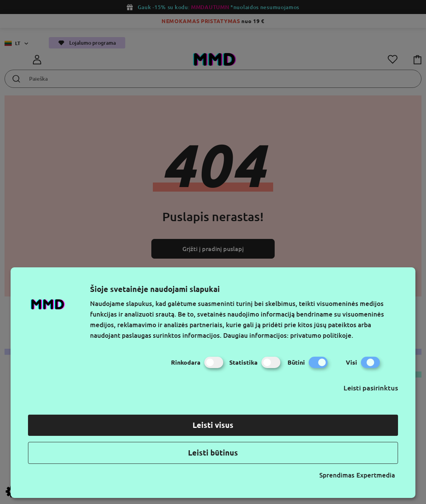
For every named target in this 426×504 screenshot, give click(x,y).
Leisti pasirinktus (371, 388)
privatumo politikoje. (322, 335)
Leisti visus (213, 425)
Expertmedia (376, 475)
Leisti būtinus (213, 453)
